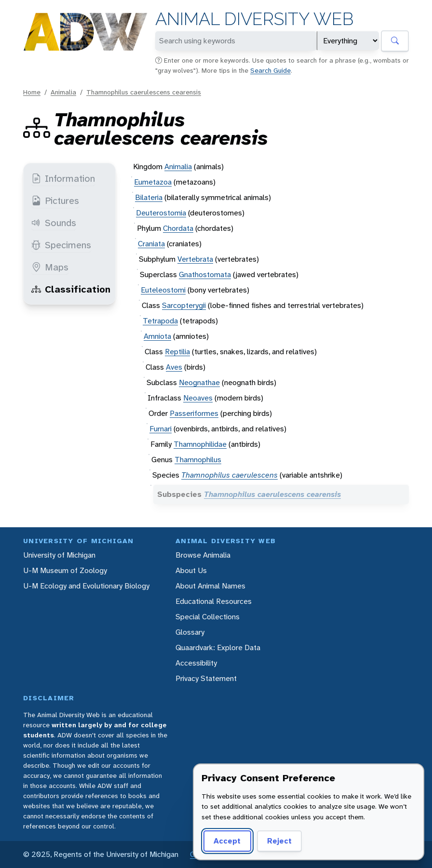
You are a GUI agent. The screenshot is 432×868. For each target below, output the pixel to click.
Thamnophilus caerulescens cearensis (144, 92)
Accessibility (196, 663)
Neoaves (198, 398)
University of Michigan (59, 555)
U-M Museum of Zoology (65, 570)
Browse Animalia (203, 555)
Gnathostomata (205, 274)
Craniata (151, 244)
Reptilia (177, 352)
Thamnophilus (198, 460)
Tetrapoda (160, 321)
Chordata (178, 228)
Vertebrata (195, 259)
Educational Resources (214, 601)
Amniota (157, 336)
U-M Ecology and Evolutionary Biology (86, 586)
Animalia (63, 92)
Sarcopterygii (184, 305)
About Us (191, 570)
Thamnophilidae (200, 444)
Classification (71, 289)
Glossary (190, 632)
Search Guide (270, 70)
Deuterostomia (161, 213)
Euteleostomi (163, 290)
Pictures (55, 200)
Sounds (54, 223)
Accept (227, 841)
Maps (50, 267)
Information (63, 178)
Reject (279, 841)
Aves (174, 367)
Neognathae (199, 382)
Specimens (61, 245)
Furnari (161, 429)
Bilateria (149, 197)
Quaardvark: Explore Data (218, 648)
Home (32, 92)
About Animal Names (210, 586)
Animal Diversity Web (254, 19)
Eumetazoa (153, 182)
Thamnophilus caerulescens (229, 475)
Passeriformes (194, 413)
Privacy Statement (206, 678)
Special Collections (208, 617)
